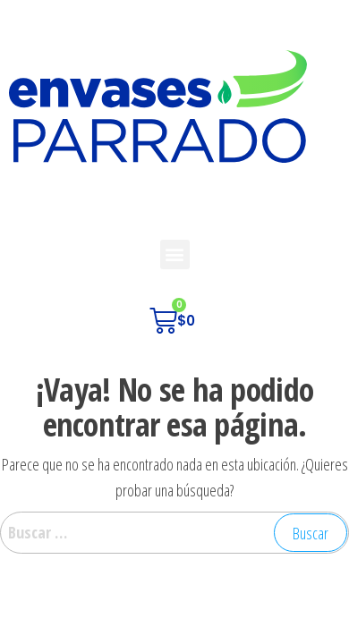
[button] (175, 254)
